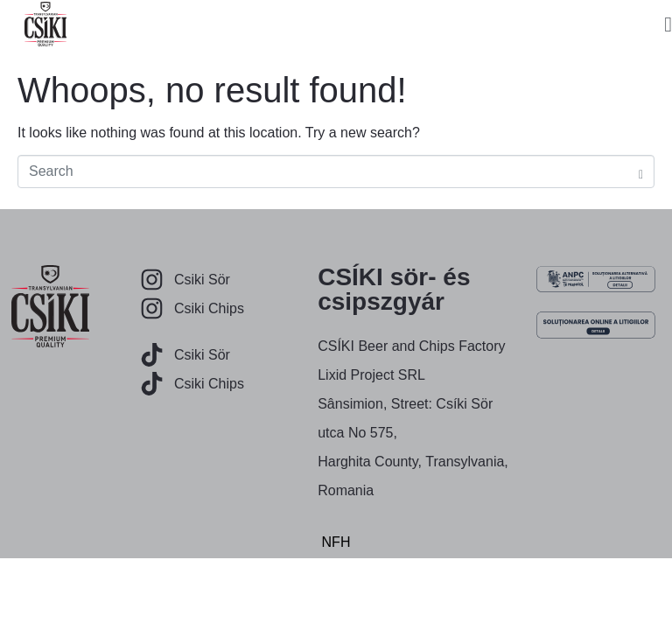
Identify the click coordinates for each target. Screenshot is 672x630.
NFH (336, 542)
